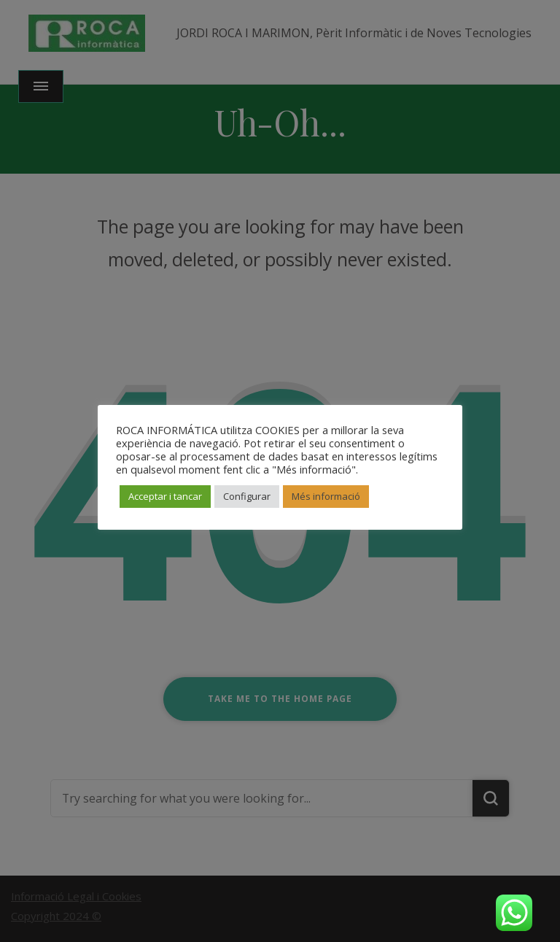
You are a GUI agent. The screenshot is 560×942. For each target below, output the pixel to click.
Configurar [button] (247, 496)
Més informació (326, 496)
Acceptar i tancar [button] (165, 496)
